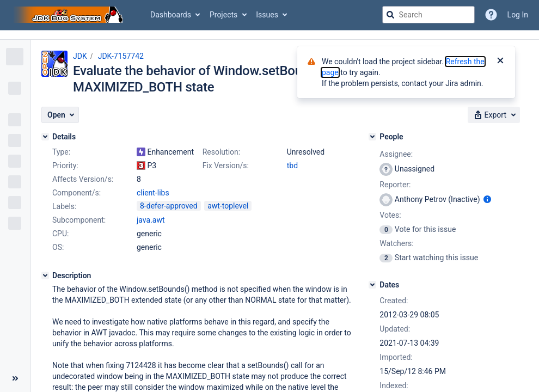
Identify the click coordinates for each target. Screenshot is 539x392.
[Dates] (372, 285)
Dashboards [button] (171, 15)
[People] (372, 137)
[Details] (45, 137)
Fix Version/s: (226, 166)
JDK (80, 56)
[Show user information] (487, 199)
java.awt (151, 220)
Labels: (64, 206)
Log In (518, 15)
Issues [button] (267, 15)
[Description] (45, 275)
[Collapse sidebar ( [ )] (15, 378)
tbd (292, 166)
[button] (60, 115)
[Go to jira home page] (70, 15)
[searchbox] (428, 15)
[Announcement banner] (269, 35)
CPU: (60, 234)
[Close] (500, 62)
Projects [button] (223, 15)
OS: (58, 247)
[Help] (491, 15)
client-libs (153, 193)
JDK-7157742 (121, 56)
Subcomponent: (79, 220)
